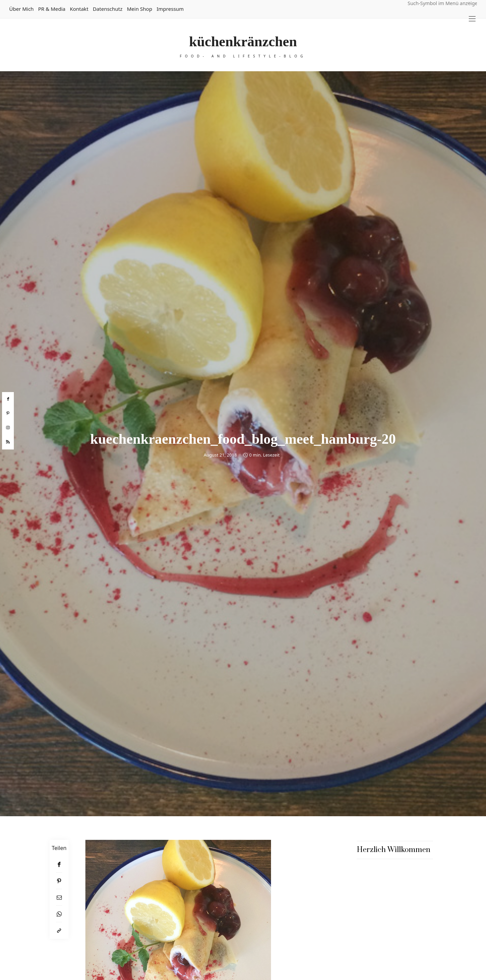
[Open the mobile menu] (472, 19)
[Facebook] (59, 864)
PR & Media (52, 9)
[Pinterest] (59, 881)
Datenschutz (108, 9)
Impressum (170, 9)
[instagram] (8, 428)
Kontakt (79, 9)
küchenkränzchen (243, 42)
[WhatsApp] (59, 914)
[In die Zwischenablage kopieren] (59, 931)
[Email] (59, 897)
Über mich (21, 9)
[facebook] (8, 399)
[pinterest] (8, 413)
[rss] (8, 442)
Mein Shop (140, 9)
